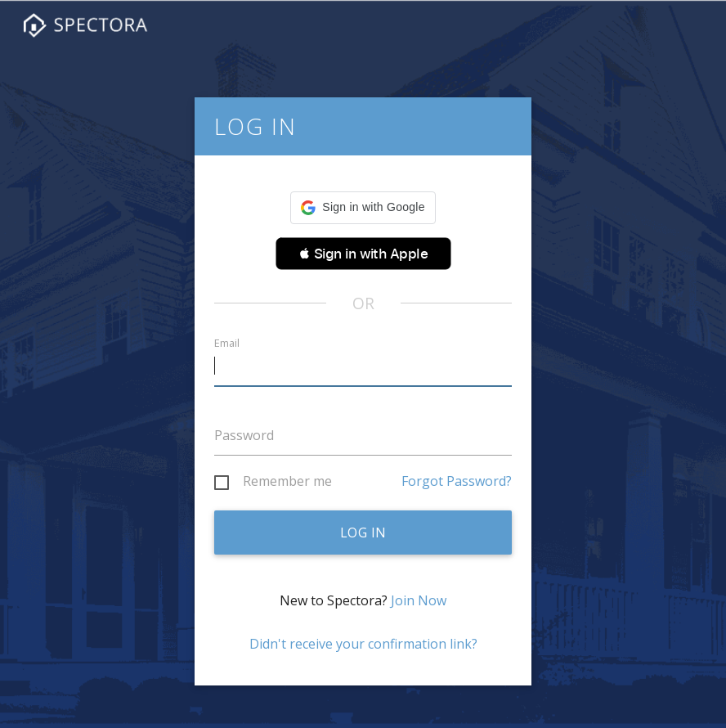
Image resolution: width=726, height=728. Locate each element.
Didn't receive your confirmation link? (363, 644)
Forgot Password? (457, 481)
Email (227, 343)
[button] (363, 208)
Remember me (287, 482)
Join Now (419, 600)
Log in (363, 533)
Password (244, 435)
